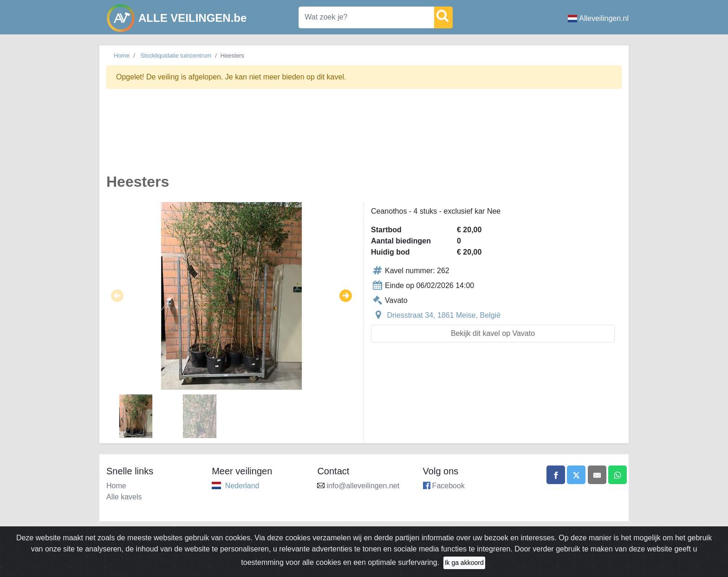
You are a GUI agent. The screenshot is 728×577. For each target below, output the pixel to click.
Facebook (448, 486)
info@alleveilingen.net (363, 486)
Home (122, 56)
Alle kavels (124, 497)
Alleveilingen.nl (598, 18)
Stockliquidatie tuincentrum (176, 56)
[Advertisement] (364, 136)
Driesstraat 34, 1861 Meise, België (444, 315)
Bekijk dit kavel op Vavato (493, 333)
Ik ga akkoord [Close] (464, 563)
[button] (117, 296)
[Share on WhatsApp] (617, 475)
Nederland (242, 486)
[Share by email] (597, 475)
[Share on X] (576, 475)
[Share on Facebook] (556, 475)
